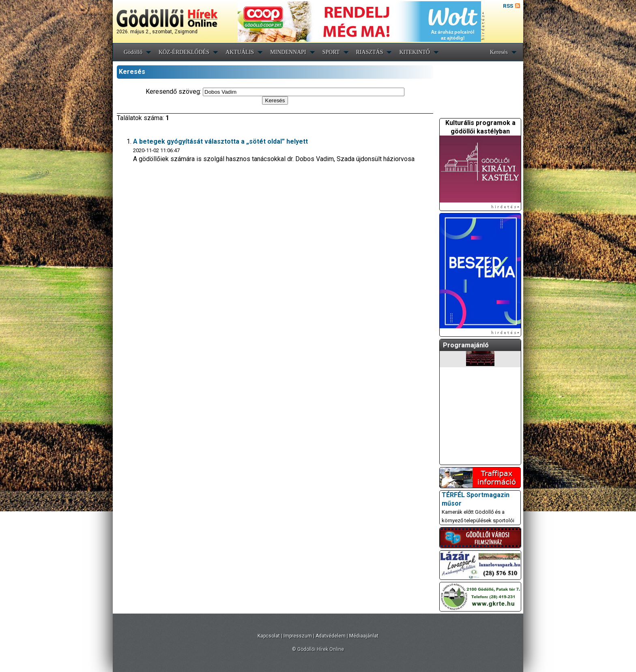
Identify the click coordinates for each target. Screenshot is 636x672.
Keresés (499, 52)
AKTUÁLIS (240, 52)
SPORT (331, 52)
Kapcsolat (269, 636)
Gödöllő (133, 52)
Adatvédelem (331, 636)
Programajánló (466, 345)
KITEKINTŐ (414, 52)
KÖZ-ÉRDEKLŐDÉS (184, 52)
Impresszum (298, 636)
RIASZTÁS (370, 52)
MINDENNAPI (288, 52)
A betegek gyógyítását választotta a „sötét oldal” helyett (220, 141)
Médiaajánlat (364, 636)
